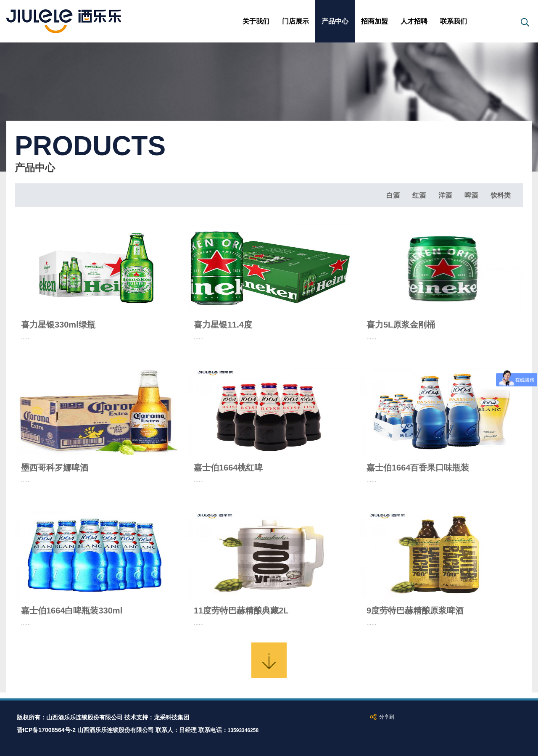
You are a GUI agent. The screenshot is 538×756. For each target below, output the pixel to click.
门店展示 (295, 21)
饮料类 (501, 195)
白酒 (393, 195)
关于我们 (256, 21)
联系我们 (454, 21)
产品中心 (335, 21)
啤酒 (471, 195)
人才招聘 (414, 21)
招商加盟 (374, 21)
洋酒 (445, 195)
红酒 (419, 195)
